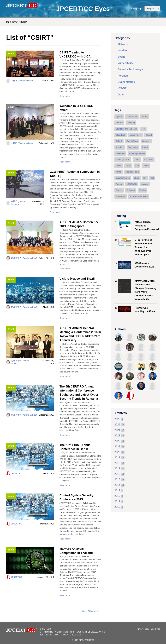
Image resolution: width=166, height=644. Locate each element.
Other (11, 107)
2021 (117, 447)
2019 (117, 458)
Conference (132, 117)
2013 (117, 490)
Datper (145, 117)
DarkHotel (120, 153)
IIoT (152, 178)
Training (131, 123)
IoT (145, 178)
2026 (117, 419)
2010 (117, 507)
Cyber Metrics (126, 82)
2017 (117, 469)
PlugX (145, 147)
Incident (123, 50)
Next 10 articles (91, 611)
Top (8, 22)
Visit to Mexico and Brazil (77, 279)
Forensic (123, 76)
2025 (117, 425)
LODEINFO (132, 184)
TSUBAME (121, 196)
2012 (117, 496)
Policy (119, 166)
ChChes (119, 123)
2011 (117, 501)
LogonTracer (135, 135)
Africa (119, 172)
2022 (117, 441)
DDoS (128, 166)
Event (11, 53)
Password (149, 160)
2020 (117, 452)
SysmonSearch (123, 178)
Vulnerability (125, 63)
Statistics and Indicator (126, 129)
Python (119, 117)
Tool (143, 129)
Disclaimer (155, 629)
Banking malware (137, 153)
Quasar (119, 184)
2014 (117, 485)
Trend (146, 166)
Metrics (142, 190)
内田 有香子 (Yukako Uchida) (24, 258)
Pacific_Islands (123, 160)
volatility (120, 147)
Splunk (119, 141)
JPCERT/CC (17, 473)
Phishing (131, 190)
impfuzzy (146, 141)
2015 (117, 479)
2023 (117, 436)
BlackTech (121, 135)
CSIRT (137, 160)
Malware (123, 44)
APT (137, 166)
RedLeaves (133, 147)
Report (149, 135)
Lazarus (145, 184)
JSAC (137, 178)
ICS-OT (122, 88)
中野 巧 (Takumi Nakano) (22, 81)
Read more (65, 96)
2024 (117, 430)
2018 (117, 463)
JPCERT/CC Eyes (83, 9)
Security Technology (130, 69)
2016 (117, 474)
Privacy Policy (143, 629)
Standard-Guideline (139, 196)
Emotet (119, 190)
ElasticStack (132, 141)
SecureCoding (132, 172)
